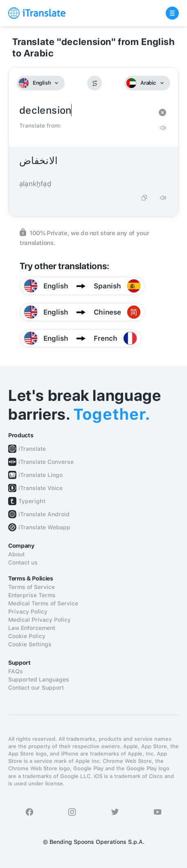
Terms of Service (32, 587)
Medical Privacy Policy (39, 620)
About (16, 554)
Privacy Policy (28, 612)
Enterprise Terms (32, 595)
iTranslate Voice (41, 488)
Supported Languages (39, 679)
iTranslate (32, 449)
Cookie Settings (30, 644)
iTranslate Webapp (44, 527)
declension (85, 111)
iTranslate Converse (46, 462)
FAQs (16, 671)
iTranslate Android (44, 514)
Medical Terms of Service (43, 603)
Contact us (23, 562)
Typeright (32, 501)
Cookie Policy (27, 636)
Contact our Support (36, 688)
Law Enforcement (32, 628)
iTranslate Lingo (41, 475)
